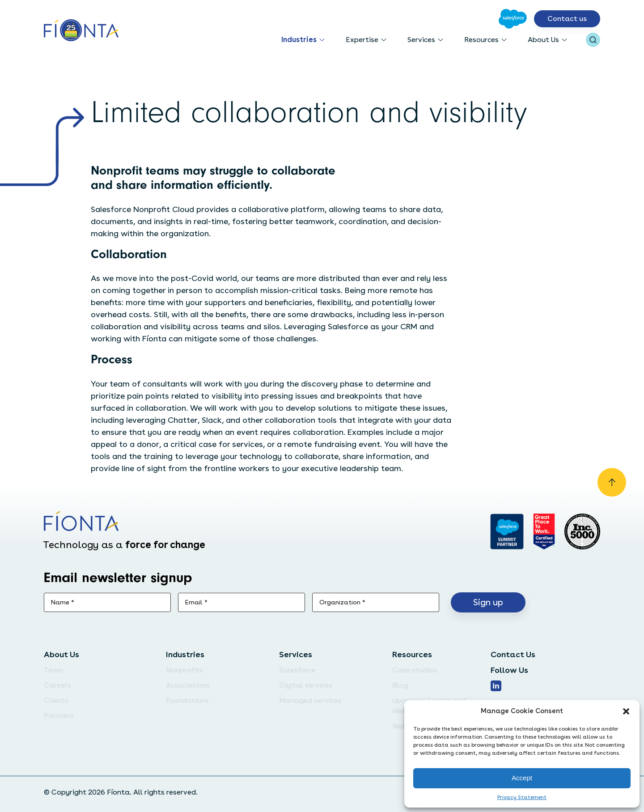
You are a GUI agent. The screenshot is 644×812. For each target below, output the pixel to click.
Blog (400, 685)
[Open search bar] (593, 40)
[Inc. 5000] (582, 531)
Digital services (306, 685)
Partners (59, 716)
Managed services (310, 700)
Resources (481, 40)
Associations (188, 685)
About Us (543, 40)
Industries (299, 40)
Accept (522, 778)
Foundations (187, 700)
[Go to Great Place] (544, 531)
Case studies (415, 670)
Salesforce (297, 670)
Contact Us (513, 654)
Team (53, 670)
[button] (626, 711)
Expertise (362, 40)
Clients (56, 700)
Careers (57, 685)
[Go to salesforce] (507, 531)
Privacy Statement (522, 797)
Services (421, 40)
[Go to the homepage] (81, 31)
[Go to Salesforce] (513, 19)
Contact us (567, 19)
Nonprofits (184, 670)
